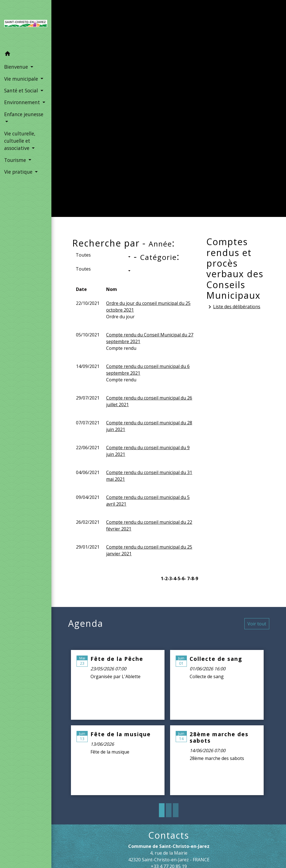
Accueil (90, 117)
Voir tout (257, 624)
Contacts (169, 835)
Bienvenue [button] (17, 67)
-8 (192, 578)
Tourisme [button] (16, 160)
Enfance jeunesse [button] (24, 114)
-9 (196, 578)
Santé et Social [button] (22, 90)
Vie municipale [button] (22, 79)
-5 (178, 578)
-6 (182, 578)
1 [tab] (162, 810)
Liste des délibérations (233, 307)
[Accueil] (26, 24)
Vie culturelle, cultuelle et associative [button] (20, 141)
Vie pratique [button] (19, 172)
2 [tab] (169, 810)
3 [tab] (176, 810)
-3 (170, 578)
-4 (174, 578)
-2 (165, 578)
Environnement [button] (23, 102)
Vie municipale (128, 117)
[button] (26, 54)
